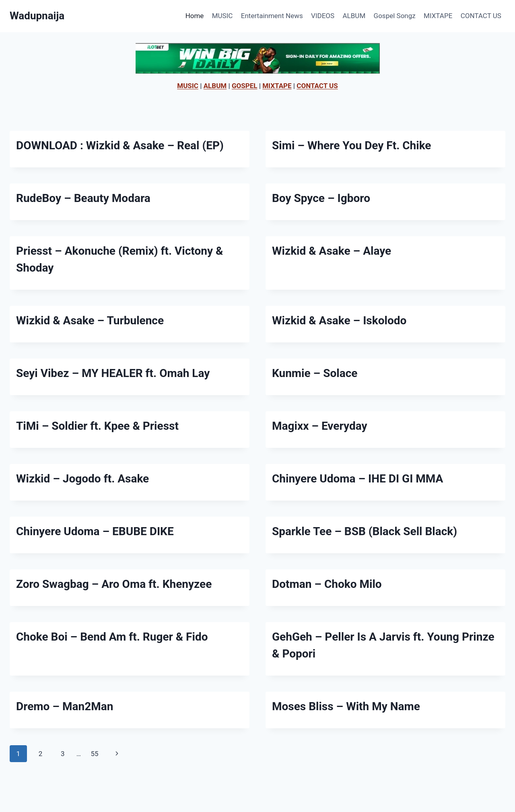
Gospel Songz (395, 16)
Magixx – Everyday (320, 426)
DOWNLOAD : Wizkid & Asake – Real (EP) (120, 145)
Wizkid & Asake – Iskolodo (339, 320)
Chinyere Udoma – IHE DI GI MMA (357, 479)
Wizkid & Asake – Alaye (332, 251)
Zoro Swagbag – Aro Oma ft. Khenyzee (114, 584)
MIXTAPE (438, 16)
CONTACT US (481, 16)
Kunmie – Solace (315, 373)
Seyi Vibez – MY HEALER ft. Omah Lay (113, 373)
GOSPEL (245, 86)
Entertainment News (272, 16)
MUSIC (222, 16)
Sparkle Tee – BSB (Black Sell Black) (365, 531)
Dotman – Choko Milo (327, 584)
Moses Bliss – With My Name (346, 706)
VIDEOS (323, 16)
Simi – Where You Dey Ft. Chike (352, 145)
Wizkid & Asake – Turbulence (90, 320)
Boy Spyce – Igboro (321, 198)
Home (195, 16)
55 (94, 754)
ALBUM (354, 16)
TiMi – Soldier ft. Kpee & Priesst (97, 426)
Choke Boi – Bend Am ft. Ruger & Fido (112, 637)
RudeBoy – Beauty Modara (83, 198)
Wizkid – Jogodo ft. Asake (82, 479)
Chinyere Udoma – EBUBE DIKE (95, 531)
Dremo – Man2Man (65, 706)
